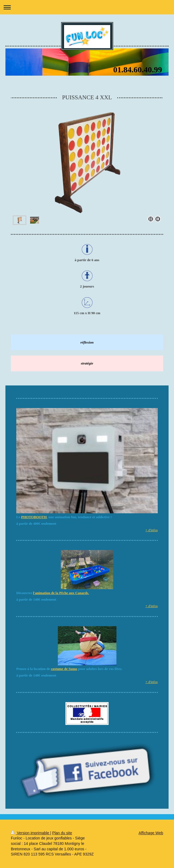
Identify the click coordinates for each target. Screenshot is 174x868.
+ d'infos (152, 530)
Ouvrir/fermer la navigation (87, 7)
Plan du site (62, 833)
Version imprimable (31, 833)
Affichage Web (151, 833)
